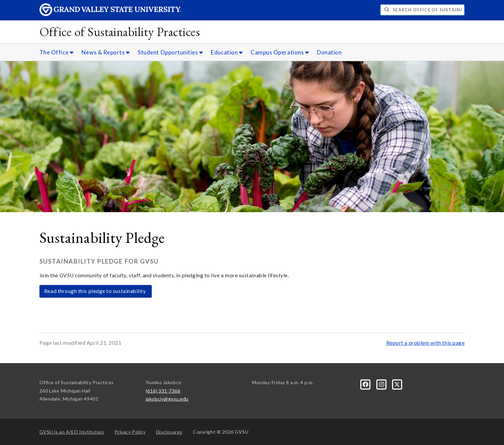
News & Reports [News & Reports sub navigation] (106, 52)
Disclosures (169, 432)
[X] (397, 384)
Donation (329, 52)
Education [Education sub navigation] (227, 52)
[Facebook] (366, 384)
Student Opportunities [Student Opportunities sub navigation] (170, 52)
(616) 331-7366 (163, 391)
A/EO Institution (72, 432)
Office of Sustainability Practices (120, 32)
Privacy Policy (130, 432)
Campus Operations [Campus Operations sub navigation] (280, 52)
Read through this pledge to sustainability (96, 291)
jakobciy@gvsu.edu (167, 399)
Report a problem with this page (426, 343)
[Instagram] (382, 384)
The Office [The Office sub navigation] (56, 52)
